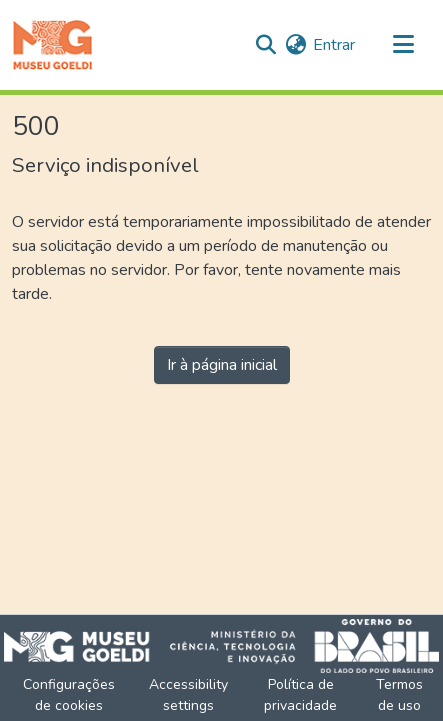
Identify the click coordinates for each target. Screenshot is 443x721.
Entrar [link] (334, 45)
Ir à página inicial (222, 365)
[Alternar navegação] (403, 45)
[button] (52, 45)
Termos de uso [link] (399, 695)
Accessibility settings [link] (188, 695)
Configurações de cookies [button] (69, 695)
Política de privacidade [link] (300, 695)
